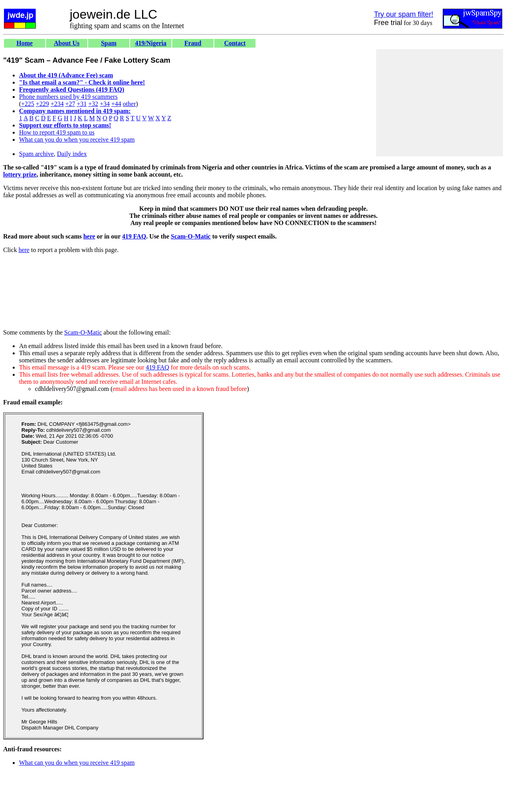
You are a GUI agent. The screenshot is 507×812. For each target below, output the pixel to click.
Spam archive (36, 154)
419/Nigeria (151, 43)
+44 (116, 104)
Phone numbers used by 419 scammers (68, 97)
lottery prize (20, 174)
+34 (105, 104)
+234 (57, 104)
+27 (70, 104)
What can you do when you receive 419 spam (77, 140)
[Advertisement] (440, 103)
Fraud (193, 43)
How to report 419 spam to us (57, 132)
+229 (42, 104)
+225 (28, 104)
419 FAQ (134, 236)
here (89, 236)
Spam (109, 43)
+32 (93, 104)
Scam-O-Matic (191, 236)
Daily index (72, 154)
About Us (67, 43)
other (130, 104)
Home (25, 43)
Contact (235, 43)
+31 (82, 104)
